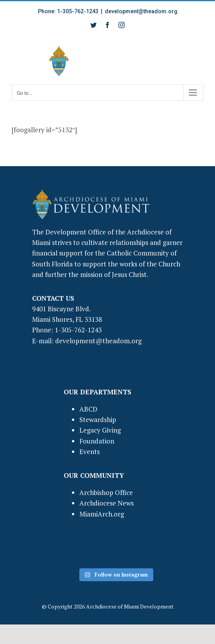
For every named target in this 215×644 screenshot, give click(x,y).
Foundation (97, 441)
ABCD (88, 409)
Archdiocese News (107, 503)
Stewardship (98, 420)
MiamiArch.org (102, 514)
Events (90, 452)
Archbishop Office (106, 492)
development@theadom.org (141, 11)
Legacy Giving (100, 430)
